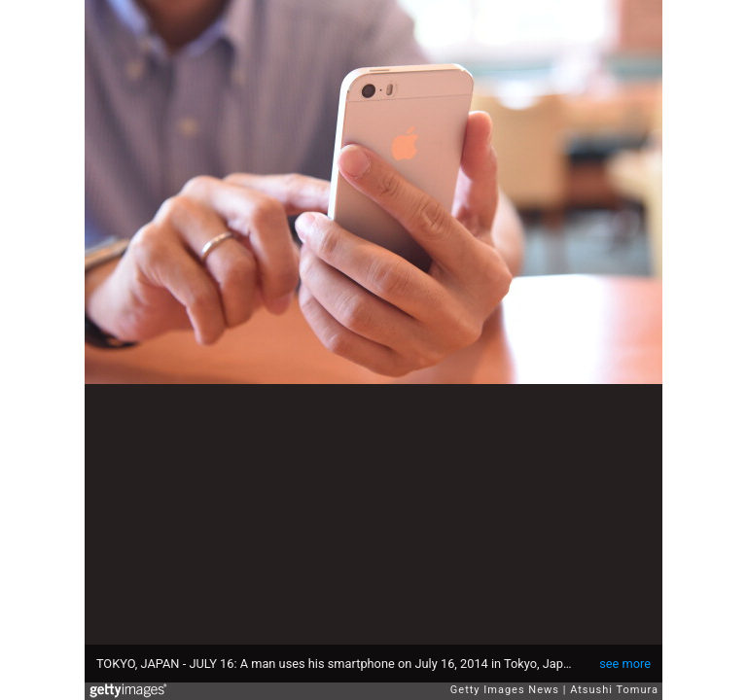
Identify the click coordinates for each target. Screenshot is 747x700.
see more (625, 664)
